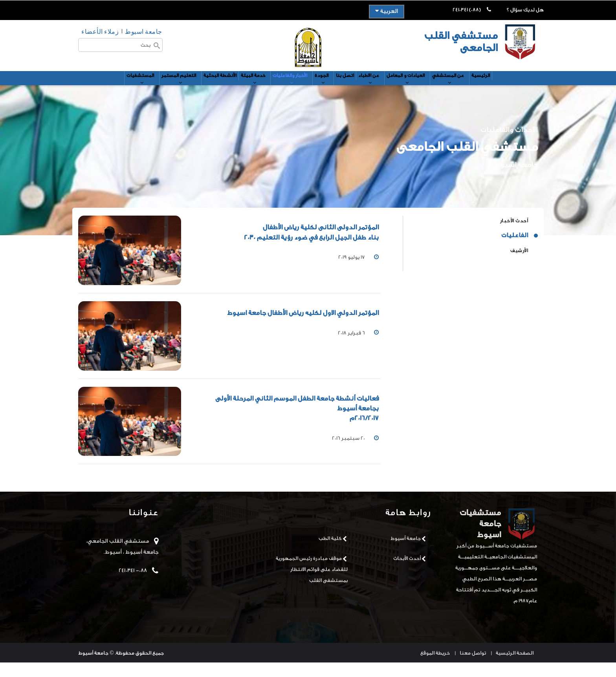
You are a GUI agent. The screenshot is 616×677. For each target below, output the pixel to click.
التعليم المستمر (152, 89)
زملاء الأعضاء (100, 31)
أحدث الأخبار (514, 235)
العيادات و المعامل (429, 89)
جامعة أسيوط (406, 553)
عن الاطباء (384, 89)
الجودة (327, 89)
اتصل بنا (353, 85)
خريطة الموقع (435, 667)
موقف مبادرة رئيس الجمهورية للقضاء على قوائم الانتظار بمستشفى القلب (312, 584)
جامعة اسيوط (144, 31)
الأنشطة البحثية (200, 85)
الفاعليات (515, 250)
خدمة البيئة (242, 89)
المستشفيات (106, 89)
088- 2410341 (133, 585)
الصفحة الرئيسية (515, 667)
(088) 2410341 (467, 10)
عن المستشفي (480, 89)
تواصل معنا (473, 667)
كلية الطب (330, 553)
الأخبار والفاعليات (288, 89)
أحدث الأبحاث (407, 573)
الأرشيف (519, 264)
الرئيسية (517, 85)
